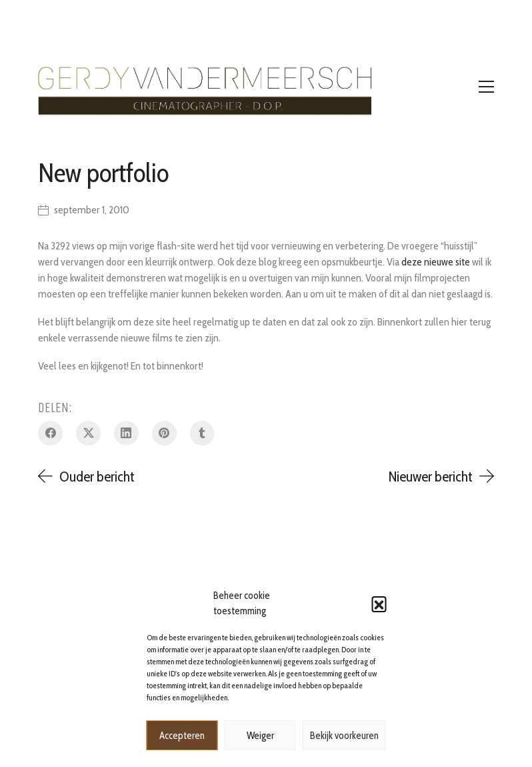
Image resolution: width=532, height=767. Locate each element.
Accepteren (182, 736)
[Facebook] (50, 433)
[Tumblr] (202, 433)
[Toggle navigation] (486, 87)
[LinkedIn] (126, 433)
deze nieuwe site (436, 262)
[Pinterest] (164, 433)
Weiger (260, 736)
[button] (379, 604)
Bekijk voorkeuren (344, 736)
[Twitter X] (88, 433)
